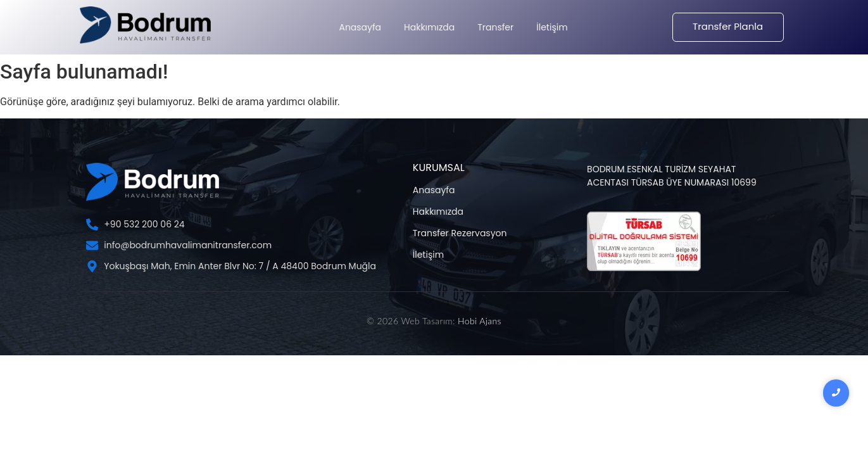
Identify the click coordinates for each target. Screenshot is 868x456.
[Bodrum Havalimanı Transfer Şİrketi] (145, 25)
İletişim (428, 255)
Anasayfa (434, 190)
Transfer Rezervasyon (460, 233)
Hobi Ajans (480, 321)
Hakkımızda (438, 212)
